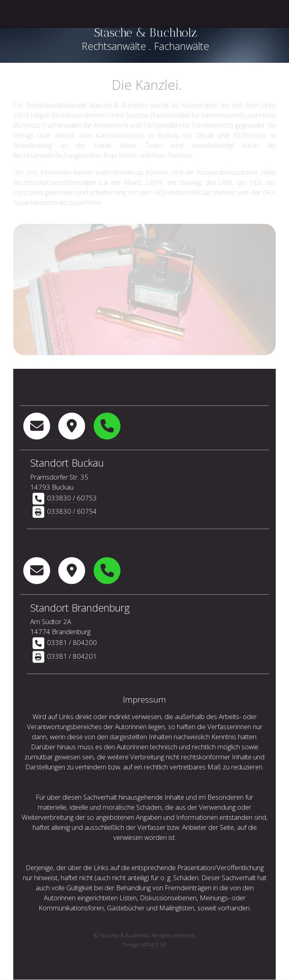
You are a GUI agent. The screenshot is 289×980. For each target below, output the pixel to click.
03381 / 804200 (72, 642)
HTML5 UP (154, 945)
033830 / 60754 (72, 511)
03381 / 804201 (72, 656)
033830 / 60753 (72, 498)
